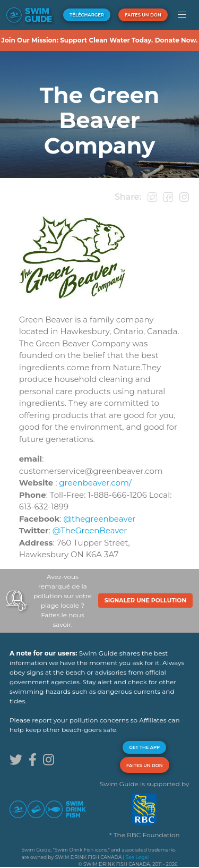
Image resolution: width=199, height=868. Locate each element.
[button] (182, 15)
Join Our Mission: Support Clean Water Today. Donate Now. (99, 40)
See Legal (137, 857)
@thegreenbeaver (99, 519)
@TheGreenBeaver (90, 530)
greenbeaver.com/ (95, 483)
